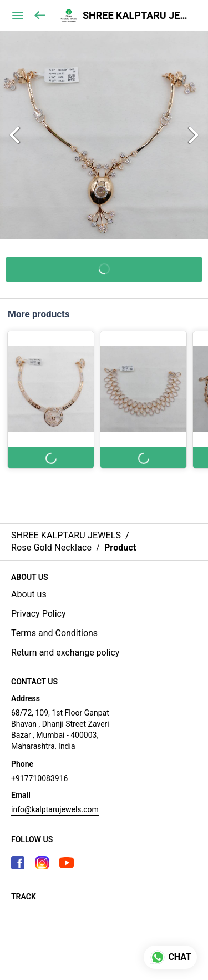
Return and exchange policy (65, 652)
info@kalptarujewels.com (55, 809)
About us (29, 594)
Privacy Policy (39, 614)
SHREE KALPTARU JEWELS (137, 16)
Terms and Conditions (54, 633)
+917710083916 (39, 778)
